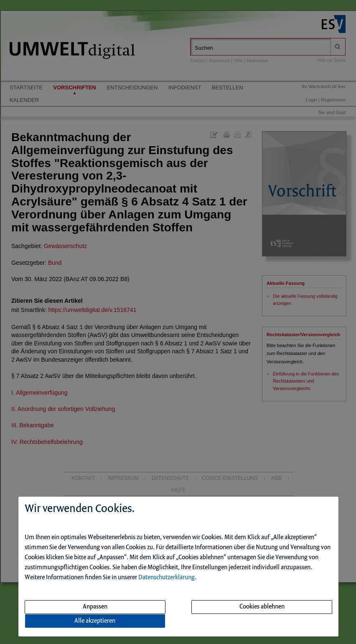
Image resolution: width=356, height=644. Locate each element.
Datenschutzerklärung (167, 578)
